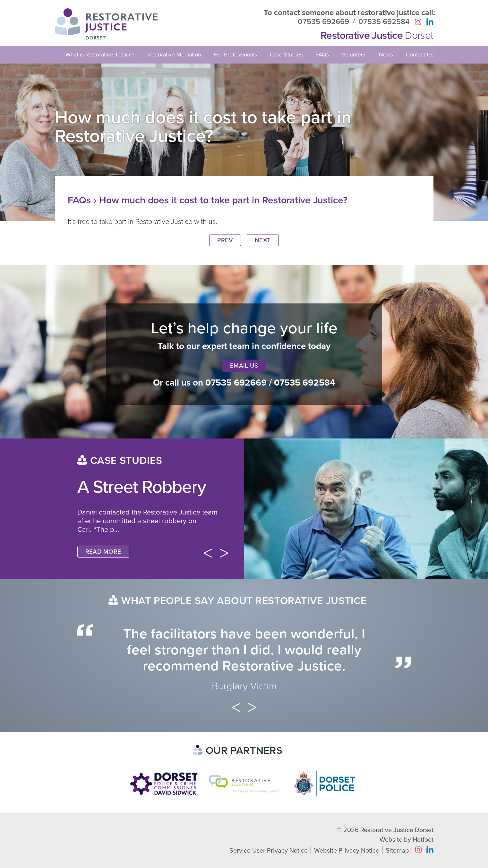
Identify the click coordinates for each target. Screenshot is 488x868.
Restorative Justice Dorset (397, 830)
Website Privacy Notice (347, 851)
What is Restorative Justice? (100, 55)
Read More (103, 552)
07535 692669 (323, 22)
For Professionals (235, 55)
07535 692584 (384, 22)
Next (263, 240)
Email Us (244, 366)
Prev (225, 240)
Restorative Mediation (174, 55)
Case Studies (286, 55)
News (386, 55)
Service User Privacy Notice (269, 851)
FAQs (322, 55)
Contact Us (420, 55)
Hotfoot (423, 840)
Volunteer (354, 55)
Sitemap (397, 851)
